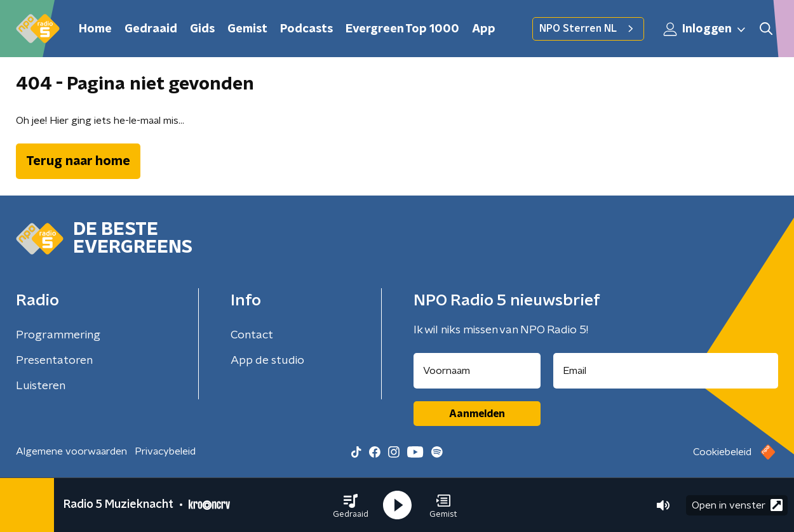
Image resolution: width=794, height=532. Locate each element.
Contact (252, 335)
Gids (202, 29)
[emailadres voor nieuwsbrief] (666, 371)
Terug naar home (78, 161)
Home (95, 29)
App (484, 29)
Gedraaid (151, 29)
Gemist (247, 29)
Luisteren (41, 386)
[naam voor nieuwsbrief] (477, 371)
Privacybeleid (165, 451)
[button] (351, 505)
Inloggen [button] (705, 29)
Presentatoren (54, 361)
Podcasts (306, 29)
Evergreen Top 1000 (402, 29)
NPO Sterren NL (588, 29)
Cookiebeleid (722, 452)
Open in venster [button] (737, 505)
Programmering (58, 335)
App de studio (267, 361)
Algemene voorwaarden (71, 451)
